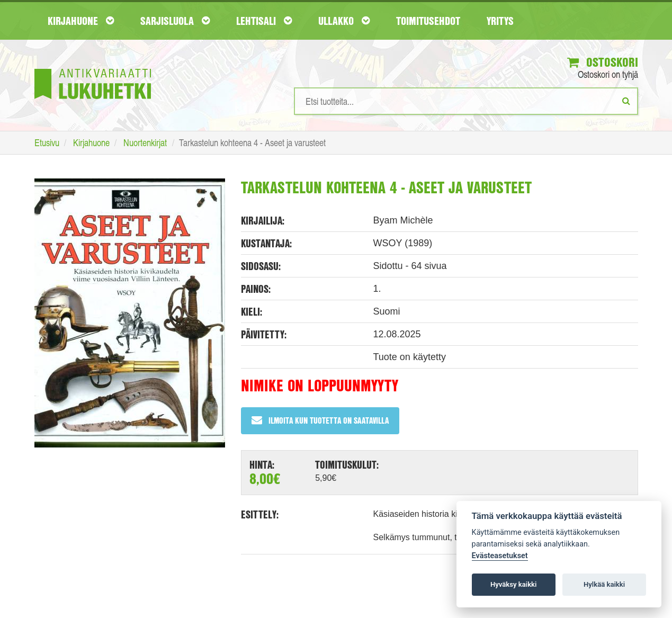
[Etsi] (626, 101)
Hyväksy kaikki (513, 584)
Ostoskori (603, 62)
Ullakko (344, 21)
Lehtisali (264, 21)
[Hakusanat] (466, 101)
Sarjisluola (175, 21)
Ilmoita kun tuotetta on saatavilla (320, 420)
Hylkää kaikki (604, 584)
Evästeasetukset (500, 556)
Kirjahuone (81, 21)
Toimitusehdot (428, 21)
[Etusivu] (93, 68)
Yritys (500, 21)
